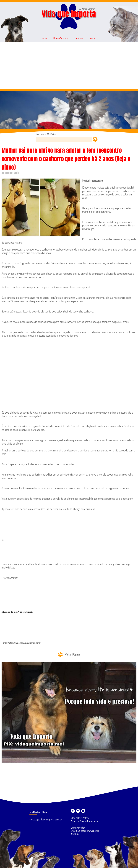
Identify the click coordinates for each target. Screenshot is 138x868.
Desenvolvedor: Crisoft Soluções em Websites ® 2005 (85, 831)
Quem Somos (61, 38)
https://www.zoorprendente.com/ (24, 643)
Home (44, 38)
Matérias (78, 38)
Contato (93, 38)
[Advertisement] (69, 65)
